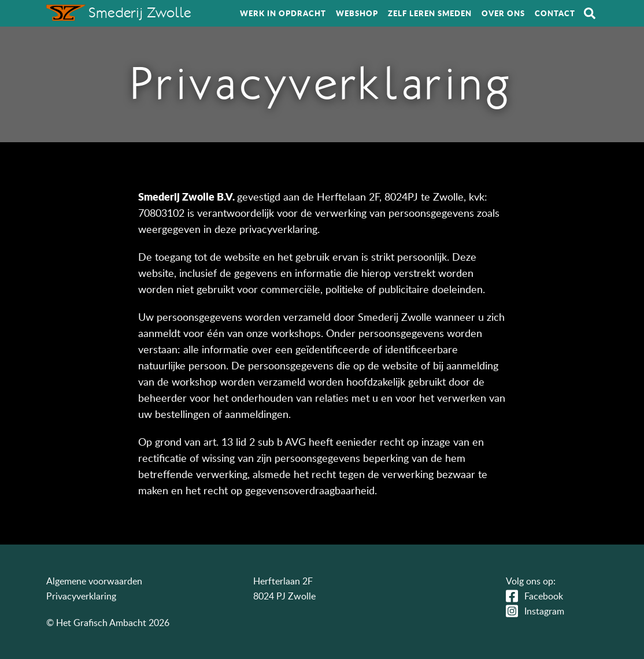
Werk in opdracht (283, 13)
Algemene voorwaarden (94, 581)
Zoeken (590, 13)
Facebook (544, 596)
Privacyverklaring (81, 596)
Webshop (357, 13)
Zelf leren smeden (430, 13)
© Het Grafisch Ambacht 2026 (108, 623)
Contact (555, 13)
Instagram (544, 611)
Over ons (503, 13)
